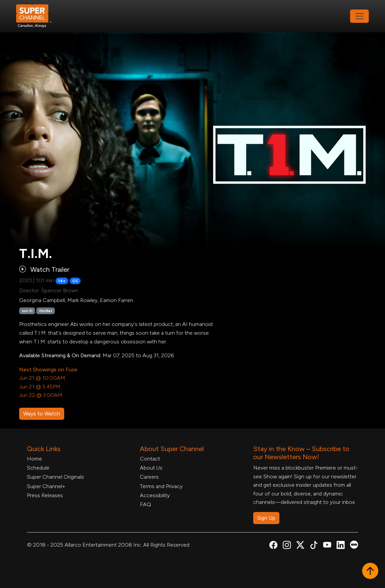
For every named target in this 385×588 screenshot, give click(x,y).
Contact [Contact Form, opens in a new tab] (150, 459)
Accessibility (155, 495)
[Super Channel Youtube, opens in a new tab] (327, 546)
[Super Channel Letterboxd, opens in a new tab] (354, 544)
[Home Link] (38, 16)
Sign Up (266, 518)
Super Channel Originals (55, 477)
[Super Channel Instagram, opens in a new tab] (287, 546)
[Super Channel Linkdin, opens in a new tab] (341, 546)
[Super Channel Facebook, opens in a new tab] (273, 546)
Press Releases (45, 495)
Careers (149, 477)
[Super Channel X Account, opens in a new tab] (300, 546)
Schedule (38, 468)
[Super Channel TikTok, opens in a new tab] (314, 546)
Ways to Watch (42, 414)
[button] (370, 572)
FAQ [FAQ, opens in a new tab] (145, 504)
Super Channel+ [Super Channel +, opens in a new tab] (46, 486)
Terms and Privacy (161, 486)
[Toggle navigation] (359, 16)
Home (34, 459)
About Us (151, 468)
